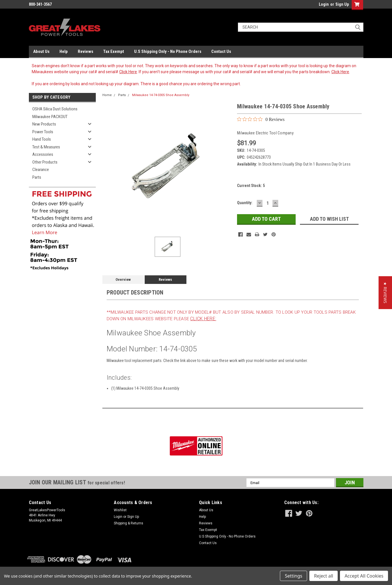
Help (64, 51)
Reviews (85, 51)
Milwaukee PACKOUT (50, 117)
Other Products (45, 162)
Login (324, 4)
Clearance (41, 170)
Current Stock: (251, 186)
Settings (293, 576)
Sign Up (342, 4)
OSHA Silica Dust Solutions (55, 109)
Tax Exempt (114, 51)
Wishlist (120, 510)
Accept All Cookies (364, 576)
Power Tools (43, 132)
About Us (41, 51)
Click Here (128, 72)
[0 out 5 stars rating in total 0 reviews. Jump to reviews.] (261, 119)
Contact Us (221, 51)
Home (107, 95)
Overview (123, 279)
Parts (37, 177)
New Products (44, 124)
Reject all (324, 576)
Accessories (43, 154)
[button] (385, 293)
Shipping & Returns (129, 523)
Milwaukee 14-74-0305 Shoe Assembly (161, 95)
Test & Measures (46, 147)
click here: (203, 319)
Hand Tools (42, 139)
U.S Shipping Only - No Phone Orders (168, 51)
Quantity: (245, 203)
